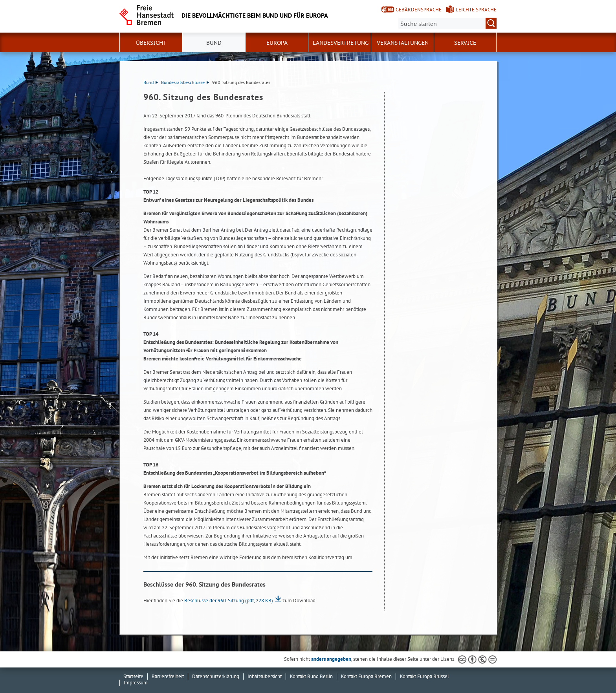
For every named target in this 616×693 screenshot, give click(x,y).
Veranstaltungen (403, 43)
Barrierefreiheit (168, 676)
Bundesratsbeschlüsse (185, 82)
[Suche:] (447, 23)
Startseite (133, 676)
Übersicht (151, 43)
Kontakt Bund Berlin (311, 676)
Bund (214, 43)
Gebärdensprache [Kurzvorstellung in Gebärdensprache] (419, 10)
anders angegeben (331, 659)
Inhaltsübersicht (265, 676)
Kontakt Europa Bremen (366, 676)
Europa (277, 43)
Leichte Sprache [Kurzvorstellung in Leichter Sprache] (476, 10)
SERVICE (465, 43)
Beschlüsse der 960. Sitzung (229, 601)
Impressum (136, 683)
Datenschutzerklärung (216, 676)
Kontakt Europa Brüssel (424, 676)
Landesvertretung (341, 43)
